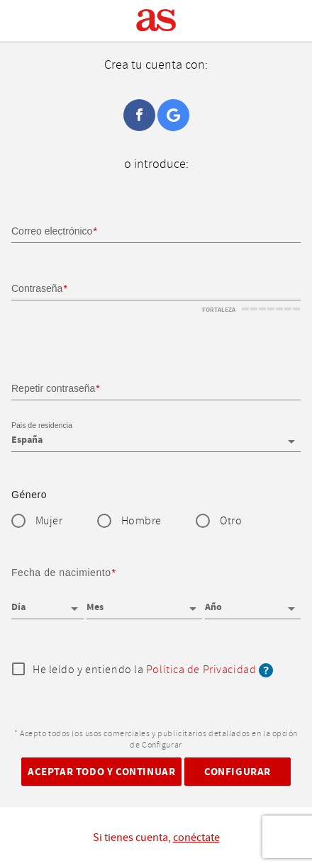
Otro (231, 521)
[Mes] (144, 602)
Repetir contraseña (53, 388)
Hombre (141, 521)
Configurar (238, 772)
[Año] (253, 602)
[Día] (48, 602)
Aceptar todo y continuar (101, 772)
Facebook (139, 115)
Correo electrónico (52, 231)
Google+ (173, 115)
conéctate (196, 838)
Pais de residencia (42, 425)
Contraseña (37, 288)
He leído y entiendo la (153, 670)
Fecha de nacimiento (61, 573)
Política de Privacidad (201, 670)
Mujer (49, 521)
